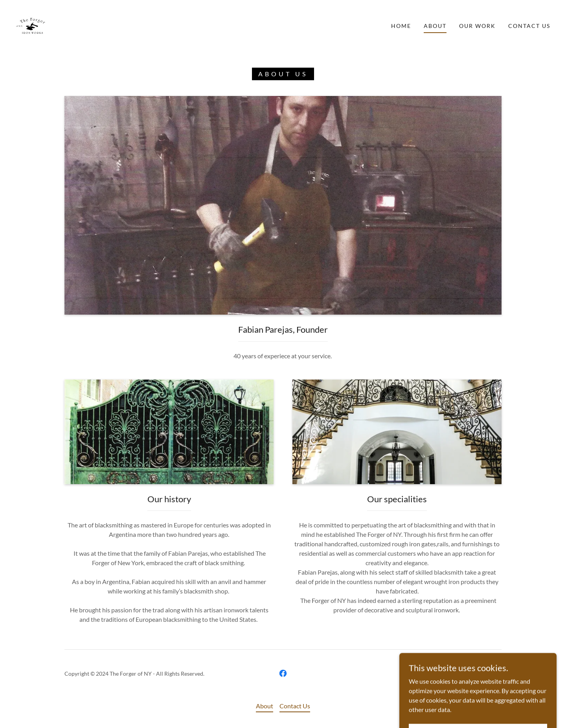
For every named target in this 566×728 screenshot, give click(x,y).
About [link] (435, 26)
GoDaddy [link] (490, 674)
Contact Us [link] (529, 26)
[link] (31, 25)
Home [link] (401, 26)
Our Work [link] (477, 26)
